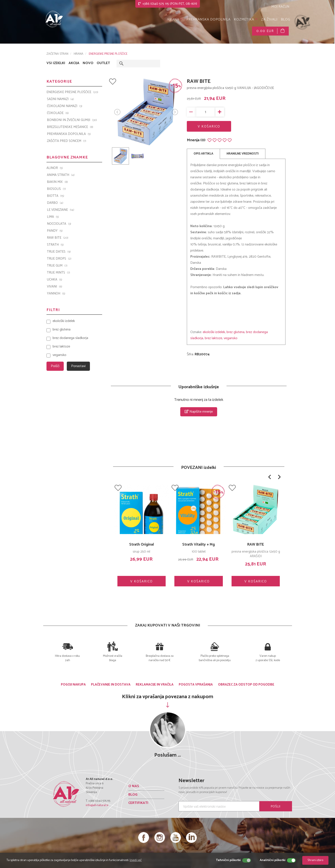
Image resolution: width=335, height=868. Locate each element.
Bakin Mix (57, 182)
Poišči (55, 366)
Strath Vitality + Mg (198, 545)
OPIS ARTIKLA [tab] (203, 154)
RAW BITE (256, 545)
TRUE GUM (57, 266)
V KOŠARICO (209, 127)
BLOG (286, 20)
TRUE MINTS (58, 273)
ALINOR (55, 168)
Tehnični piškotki (228, 860)
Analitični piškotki (273, 860)
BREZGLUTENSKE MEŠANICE (70, 127)
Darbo (55, 203)
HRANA (175, 20)
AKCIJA (74, 63)
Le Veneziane (61, 210)
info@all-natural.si (97, 805)
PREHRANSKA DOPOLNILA (208, 20)
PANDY (55, 231)
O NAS (134, 786)
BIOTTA (56, 196)
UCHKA (55, 280)
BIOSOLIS (56, 189)
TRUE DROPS (59, 259)
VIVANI (55, 287)
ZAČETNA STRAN (57, 54)
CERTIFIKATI (138, 803)
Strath (55, 245)
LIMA (53, 217)
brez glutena (235, 332)
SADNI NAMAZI (60, 99)
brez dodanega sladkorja (70, 338)
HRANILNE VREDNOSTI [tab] (243, 154)
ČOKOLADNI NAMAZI (65, 106)
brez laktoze (213, 338)
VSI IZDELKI (56, 63)
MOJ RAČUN (280, 7)
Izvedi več (136, 860)
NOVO (88, 63)
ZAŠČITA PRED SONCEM (67, 141)
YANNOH (56, 294)
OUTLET (103, 63)
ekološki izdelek (214, 332)
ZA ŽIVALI (269, 20)
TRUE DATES (59, 252)
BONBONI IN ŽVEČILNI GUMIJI (72, 120)
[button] (270, 477)
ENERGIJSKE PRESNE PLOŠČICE (108, 54)
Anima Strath (61, 175)
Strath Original (142, 545)
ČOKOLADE (58, 113)
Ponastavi (78, 366)
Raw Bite (58, 238)
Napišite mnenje (199, 412)
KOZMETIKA (246, 20)
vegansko (231, 338)
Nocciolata (59, 224)
